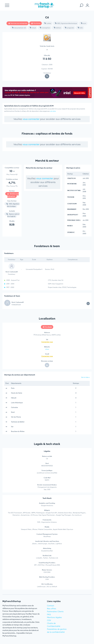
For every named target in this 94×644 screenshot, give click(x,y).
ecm (84, 23)
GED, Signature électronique (66, 23)
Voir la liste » (85, 377)
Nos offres (52, 609)
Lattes (48, 23)
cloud (33, 28)
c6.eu (47, 349)
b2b (80, 28)
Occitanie (36, 23)
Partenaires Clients (55, 611)
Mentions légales (54, 617)
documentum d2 (19, 28)
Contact (51, 606)
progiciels (69, 28)
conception (45, 28)
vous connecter (31, 119)
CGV (49, 620)
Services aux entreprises (18, 23)
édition (57, 28)
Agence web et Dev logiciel (13, 215)
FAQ (49, 614)
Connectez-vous (47, 342)
